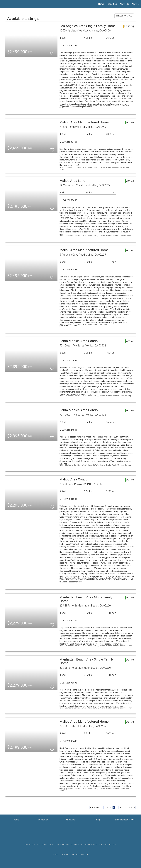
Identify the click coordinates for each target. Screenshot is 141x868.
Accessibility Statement (76, 845)
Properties (112, 4)
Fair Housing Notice (105, 845)
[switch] (52, 52)
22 (126, 807)
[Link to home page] (3, 4)
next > (132, 807)
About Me (124, 4)
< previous (95, 807)
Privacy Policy (51, 845)
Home (101, 4)
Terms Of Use (32, 845)
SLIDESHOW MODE (124, 16)
